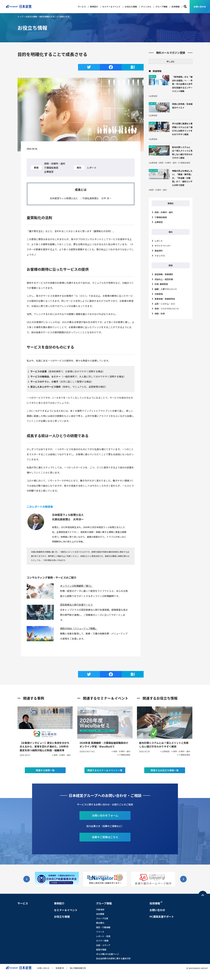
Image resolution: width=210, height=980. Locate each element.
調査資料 (159, 251)
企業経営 (159, 222)
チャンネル (146, 7)
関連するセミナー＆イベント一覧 (105, 778)
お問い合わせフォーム (105, 823)
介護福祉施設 (161, 217)
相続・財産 (160, 314)
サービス (82, 7)
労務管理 (159, 294)
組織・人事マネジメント (166, 289)
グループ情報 (161, 7)
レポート (159, 241)
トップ (20, 17)
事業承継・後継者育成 (165, 299)
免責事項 (60, 975)
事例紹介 (94, 7)
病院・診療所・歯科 (164, 212)
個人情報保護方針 (78, 975)
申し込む (171, 61)
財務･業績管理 (161, 284)
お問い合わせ (200, 7)
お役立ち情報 (131, 7)
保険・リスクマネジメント (167, 309)
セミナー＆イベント (111, 7)
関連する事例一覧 (45, 778)
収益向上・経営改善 (164, 279)
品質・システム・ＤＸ (165, 304)
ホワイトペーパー (163, 246)
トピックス (160, 256)
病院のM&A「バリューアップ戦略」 (79, 628)
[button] (183, 887)
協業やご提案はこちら (105, 844)
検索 (185, 7)
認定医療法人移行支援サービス (76, 605)
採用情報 (176, 7)
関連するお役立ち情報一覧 (165, 778)
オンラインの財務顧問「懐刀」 (76, 586)
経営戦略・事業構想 (164, 274)
